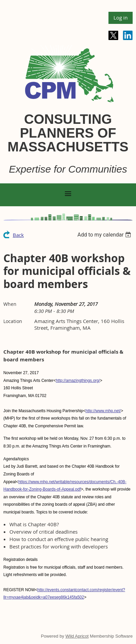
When (10, 304)
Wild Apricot (77, 636)
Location (13, 321)
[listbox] (105, 235)
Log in (121, 17)
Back (18, 235)
